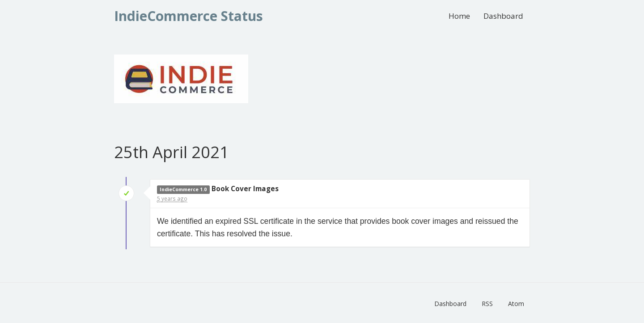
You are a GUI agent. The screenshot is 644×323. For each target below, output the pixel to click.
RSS (487, 304)
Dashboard (503, 16)
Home (459, 16)
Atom (516, 304)
